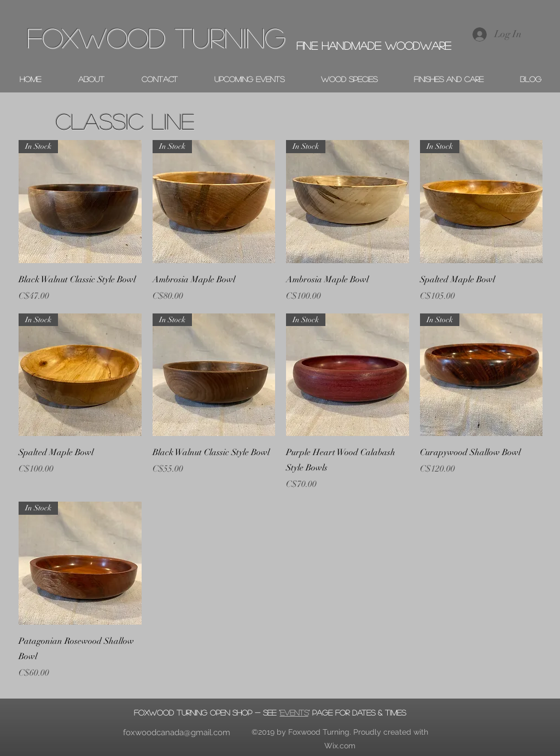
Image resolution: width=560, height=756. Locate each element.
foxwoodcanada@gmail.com (177, 732)
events (294, 712)
